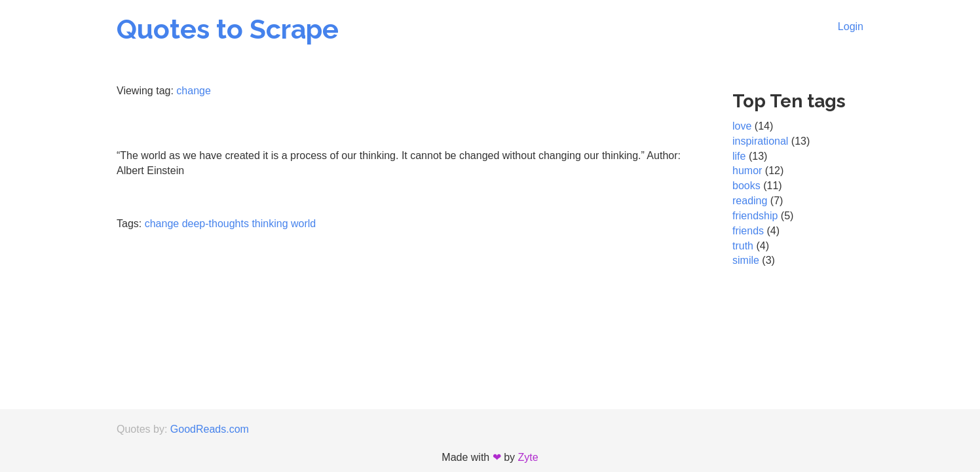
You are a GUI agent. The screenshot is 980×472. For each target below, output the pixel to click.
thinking (270, 224)
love (742, 126)
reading (750, 201)
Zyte (528, 457)
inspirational (760, 141)
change (194, 91)
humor (747, 171)
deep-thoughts (216, 224)
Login (851, 27)
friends (748, 231)
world (303, 224)
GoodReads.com (210, 429)
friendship (755, 216)
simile (746, 260)
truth (743, 246)
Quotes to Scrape (228, 29)
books (746, 186)
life (739, 156)
